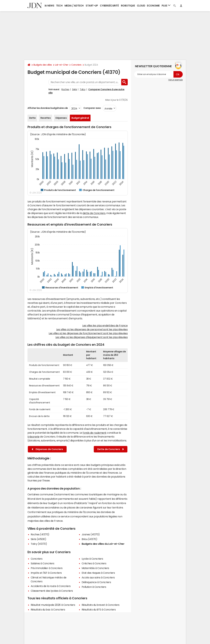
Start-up (92, 6)
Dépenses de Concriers (47, 449)
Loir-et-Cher (62, 65)
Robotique (128, 6)
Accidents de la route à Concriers (51, 586)
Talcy (83, 89)
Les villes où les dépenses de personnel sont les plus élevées (92, 329)
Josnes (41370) (91, 534)
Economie (153, 6)
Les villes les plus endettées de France (105, 325)
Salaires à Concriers (43, 563)
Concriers (76, 65)
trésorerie (33, 437)
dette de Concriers (94, 213)
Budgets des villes (43, 65)
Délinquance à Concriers (96, 582)
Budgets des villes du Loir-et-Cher (103, 544)
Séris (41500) (38, 539)
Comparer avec (92, 108)
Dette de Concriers (111, 449)
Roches (65, 89)
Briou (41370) (89, 539)
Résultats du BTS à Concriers (99, 610)
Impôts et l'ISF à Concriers (46, 573)
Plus (166, 5)
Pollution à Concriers (94, 587)
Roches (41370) (40, 534)
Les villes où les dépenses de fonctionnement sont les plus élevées (88, 333)
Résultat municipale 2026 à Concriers (53, 605)
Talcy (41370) (39, 544)
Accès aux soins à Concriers (98, 577)
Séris (75, 89)
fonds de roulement (94, 433)
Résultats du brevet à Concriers (101, 605)
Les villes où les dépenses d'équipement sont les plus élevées (92, 337)
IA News (49, 6)
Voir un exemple (175, 80)
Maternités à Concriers (95, 568)
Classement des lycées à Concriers (52, 591)
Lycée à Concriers (92, 559)
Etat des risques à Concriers (98, 573)
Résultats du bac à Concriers (48, 610)
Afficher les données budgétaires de (48, 108)
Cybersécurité (109, 6)
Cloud (141, 6)
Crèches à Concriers (94, 563)
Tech (59, 6)
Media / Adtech (74, 6)
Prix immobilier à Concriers (47, 568)
